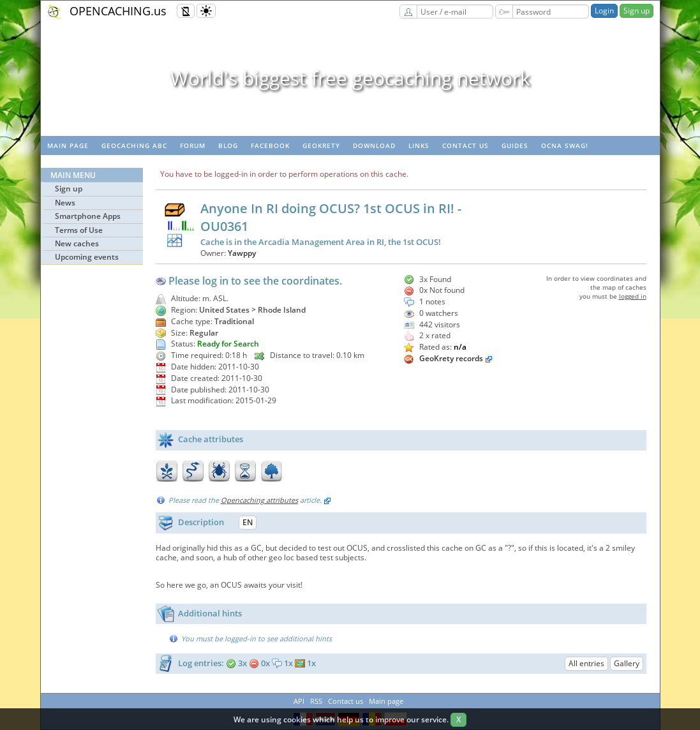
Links (419, 145)
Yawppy (242, 253)
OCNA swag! (565, 145)
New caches (77, 243)
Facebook (270, 145)
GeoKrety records (451, 358)
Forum (193, 145)
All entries (586, 663)
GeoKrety (321, 145)
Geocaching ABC (134, 145)
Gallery (627, 663)
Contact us (465, 145)
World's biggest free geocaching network (350, 78)
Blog (228, 145)
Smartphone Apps (88, 216)
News (65, 203)
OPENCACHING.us (118, 11)
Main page (68, 145)
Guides (515, 145)
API (299, 701)
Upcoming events (87, 257)
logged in (633, 296)
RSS (316, 701)
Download (374, 145)
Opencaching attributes (259, 500)
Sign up (637, 11)
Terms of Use (79, 230)
